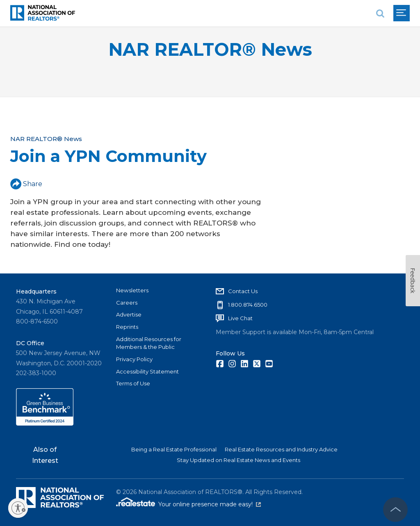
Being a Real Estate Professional (174, 449)
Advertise (129, 314)
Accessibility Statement (147, 371)
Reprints (127, 327)
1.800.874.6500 (248, 305)
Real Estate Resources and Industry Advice (281, 449)
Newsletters (132, 290)
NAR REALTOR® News (210, 49)
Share (26, 184)
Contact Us (243, 291)
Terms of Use (133, 383)
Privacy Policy (134, 359)
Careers (127, 303)
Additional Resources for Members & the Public (149, 343)
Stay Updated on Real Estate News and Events (239, 460)
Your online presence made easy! (210, 504)
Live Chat (240, 318)
